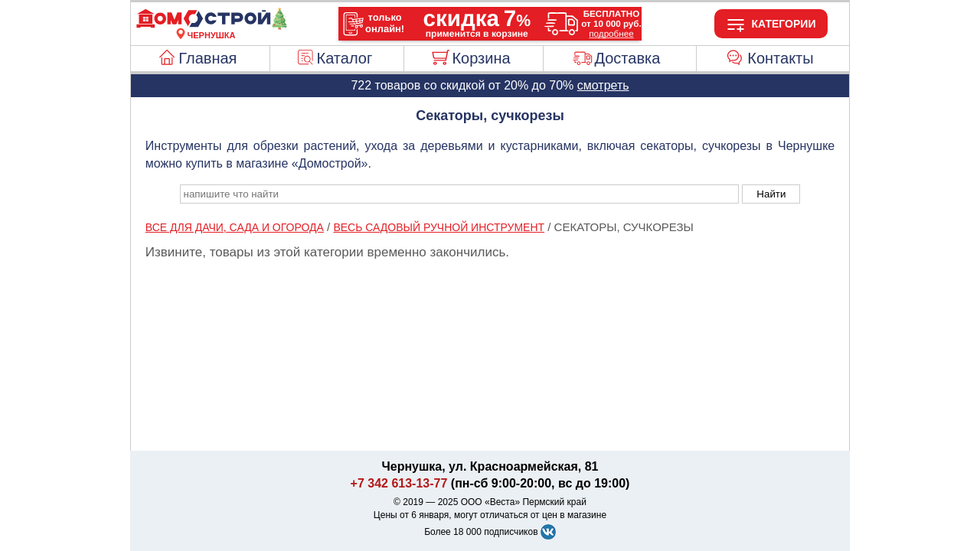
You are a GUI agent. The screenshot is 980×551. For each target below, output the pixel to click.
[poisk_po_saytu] (459, 194)
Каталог (345, 58)
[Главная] (211, 26)
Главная (207, 58)
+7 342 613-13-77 (399, 483)
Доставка (627, 58)
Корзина (481, 58)
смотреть (603, 85)
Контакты (780, 58)
